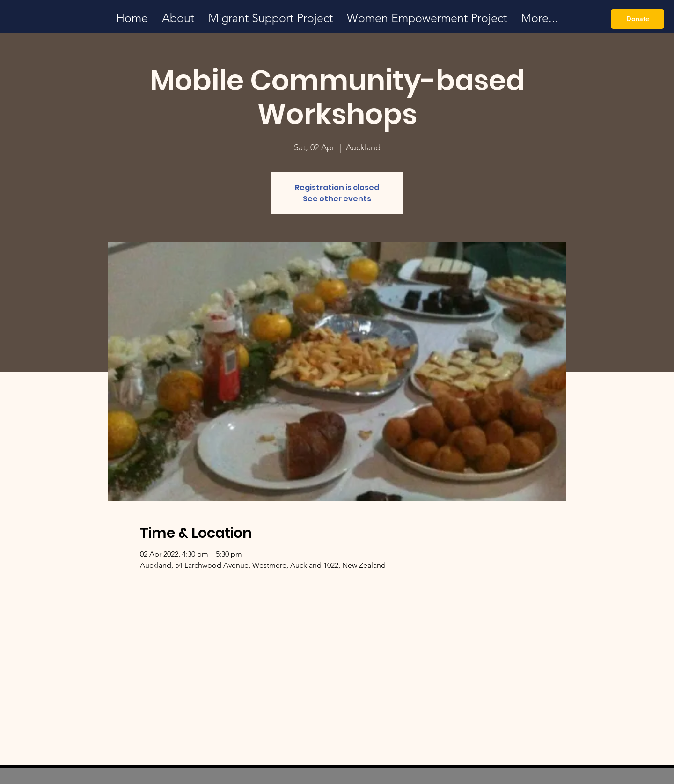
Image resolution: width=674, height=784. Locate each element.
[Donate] (637, 19)
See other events (337, 199)
